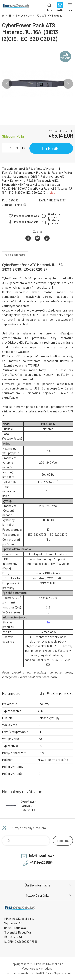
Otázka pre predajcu (54, 216)
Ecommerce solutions (18, 973)
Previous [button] (7, 84)
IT (10, 16)
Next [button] (68, 84)
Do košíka (51, 148)
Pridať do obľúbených (26, 216)
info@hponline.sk (42, 855)
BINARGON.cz (42, 973)
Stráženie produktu (54, 222)
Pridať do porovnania (26, 222)
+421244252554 (41, 862)
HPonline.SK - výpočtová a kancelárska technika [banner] (16, 7)
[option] (37, 84)
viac (52, 192)
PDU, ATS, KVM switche (49, 16)
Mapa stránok (62, 973)
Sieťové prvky (24, 16)
